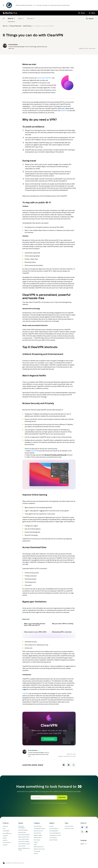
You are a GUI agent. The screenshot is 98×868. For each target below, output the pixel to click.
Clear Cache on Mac (23, 839)
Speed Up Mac (22, 832)
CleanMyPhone (7, 833)
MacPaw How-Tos (38, 831)
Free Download (49, 739)
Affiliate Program (38, 835)
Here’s (35, 5)
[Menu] (92, 13)
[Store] (81, 13)
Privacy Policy (63, 803)
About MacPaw (38, 826)
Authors (36, 854)
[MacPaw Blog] (10, 13)
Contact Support (54, 828)
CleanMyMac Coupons (55, 835)
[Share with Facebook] (64, 765)
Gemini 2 (5, 840)
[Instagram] (87, 827)
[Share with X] (73, 765)
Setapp (5, 838)
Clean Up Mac (22, 846)
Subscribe (62, 797)
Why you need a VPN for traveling (63, 624)
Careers (36, 842)
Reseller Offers (38, 838)
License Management (55, 833)
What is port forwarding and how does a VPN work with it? (35, 624)
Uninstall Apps (53, 838)
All (4, 19)
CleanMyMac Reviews (40, 828)
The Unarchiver (7, 842)
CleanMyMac (6, 831)
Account (52, 826)
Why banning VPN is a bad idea (62, 632)
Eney (4, 828)
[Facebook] (82, 827)
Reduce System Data (24, 837)
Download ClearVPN (44, 78)
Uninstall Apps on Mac (24, 844)
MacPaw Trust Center (39, 849)
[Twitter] (82, 832)
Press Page (37, 840)
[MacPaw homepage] (4, 863)
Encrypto (5, 845)
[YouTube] (87, 832)
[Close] (3, 5)
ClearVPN (64, 111)
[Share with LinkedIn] (69, 765)
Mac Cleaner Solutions (24, 835)
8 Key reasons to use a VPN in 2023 (35, 632)
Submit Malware (53, 840)
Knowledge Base (54, 831)
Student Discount (69, 828)
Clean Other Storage (24, 841)
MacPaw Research (39, 847)
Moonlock (5, 826)
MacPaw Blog (37, 833)
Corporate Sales (69, 826)
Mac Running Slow (23, 830)
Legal (35, 844)
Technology (37, 851)
